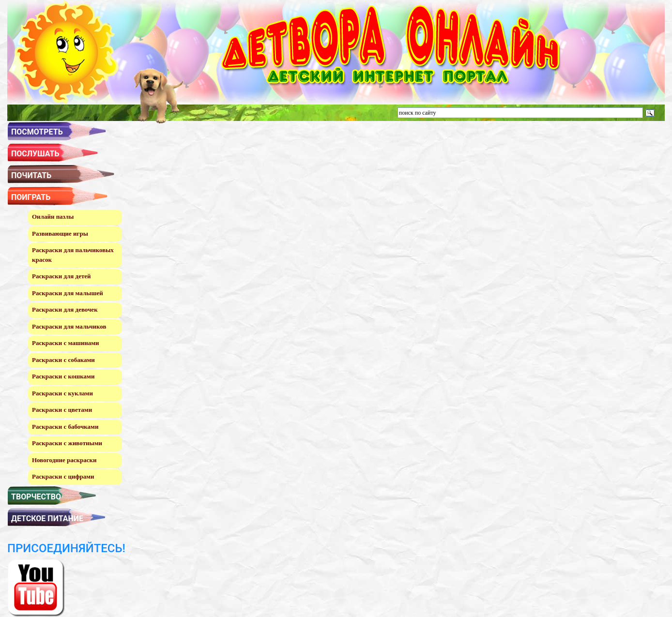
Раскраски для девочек (65, 309)
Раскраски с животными (67, 443)
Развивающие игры (60, 233)
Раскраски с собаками (63, 360)
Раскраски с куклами (62, 393)
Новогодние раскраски (64, 460)
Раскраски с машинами (66, 343)
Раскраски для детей (61, 276)
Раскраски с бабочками (65, 427)
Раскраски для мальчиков (69, 326)
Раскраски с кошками (63, 376)
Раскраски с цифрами (63, 476)
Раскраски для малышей (68, 293)
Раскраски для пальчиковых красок (73, 255)
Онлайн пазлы (53, 217)
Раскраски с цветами (62, 410)
